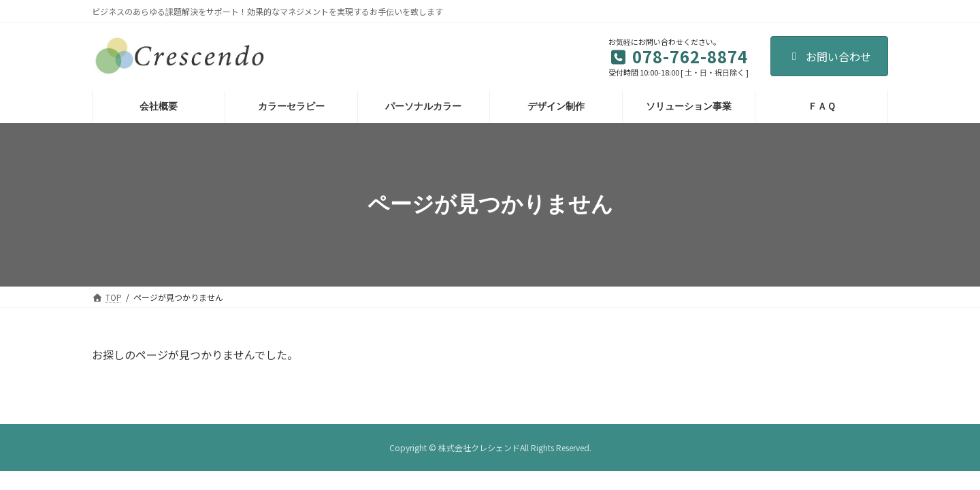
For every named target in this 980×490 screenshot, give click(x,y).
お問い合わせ (829, 56)
